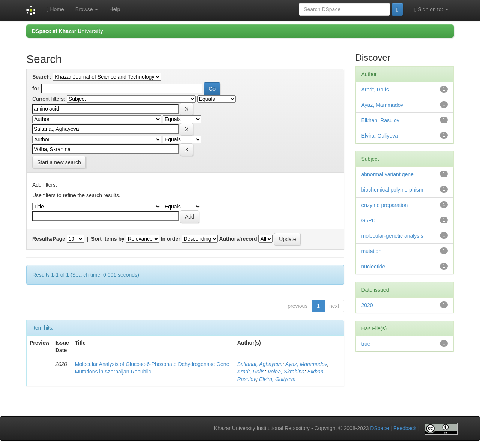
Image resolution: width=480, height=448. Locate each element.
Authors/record (238, 239)
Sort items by (108, 239)
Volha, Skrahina (286, 372)
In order (171, 239)
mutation (372, 251)
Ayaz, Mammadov (306, 364)
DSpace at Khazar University (67, 31)
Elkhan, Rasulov (380, 120)
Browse (87, 9)
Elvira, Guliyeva (277, 379)
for (36, 88)
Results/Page (49, 239)
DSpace (379, 429)
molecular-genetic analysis (392, 236)
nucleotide (373, 267)
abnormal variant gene (388, 174)
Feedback (405, 429)
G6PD (369, 220)
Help (115, 9)
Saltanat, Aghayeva (260, 364)
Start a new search (59, 162)
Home (55, 10)
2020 (367, 305)
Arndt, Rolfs (251, 372)
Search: (42, 77)
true (366, 344)
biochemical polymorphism (392, 190)
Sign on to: (431, 10)
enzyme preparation (385, 205)
